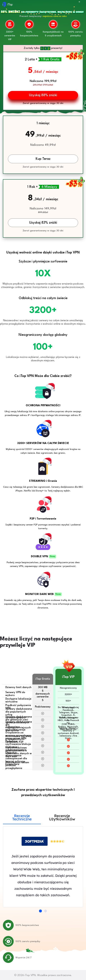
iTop (8, 4)
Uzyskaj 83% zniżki (43, 223)
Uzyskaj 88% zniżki (43, 95)
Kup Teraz (43, 159)
